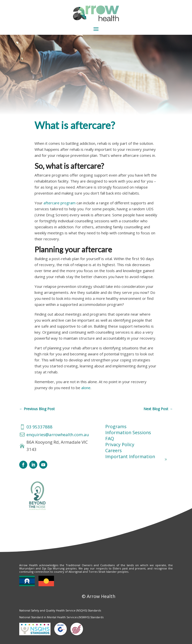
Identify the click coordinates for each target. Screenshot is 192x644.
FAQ (110, 438)
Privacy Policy (120, 444)
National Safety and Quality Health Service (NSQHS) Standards (60, 610)
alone (86, 388)
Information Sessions (128, 432)
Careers (113, 450)
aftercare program (59, 203)
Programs (116, 426)
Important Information (130, 456)
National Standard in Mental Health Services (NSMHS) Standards (61, 617)
